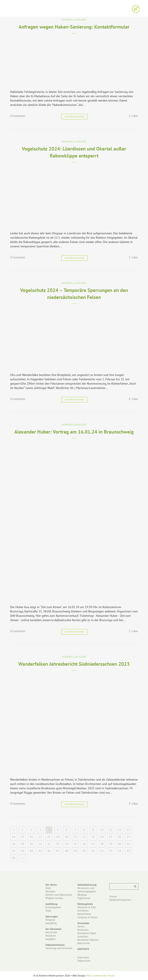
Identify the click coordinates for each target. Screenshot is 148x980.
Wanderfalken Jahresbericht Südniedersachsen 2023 (74, 664)
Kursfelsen (83, 911)
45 (40, 851)
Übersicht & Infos (87, 907)
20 (67, 837)
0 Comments (18, 116)
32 (49, 844)
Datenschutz (84, 961)
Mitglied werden (54, 898)
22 (84, 837)
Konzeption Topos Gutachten (87, 935)
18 (49, 837)
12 (120, 830)
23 (93, 837)
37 (93, 844)
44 (31, 851)
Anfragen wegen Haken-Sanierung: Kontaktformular (74, 27)
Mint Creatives (94, 976)
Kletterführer (84, 914)
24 (102, 837)
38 (102, 844)
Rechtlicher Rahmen (88, 940)
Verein (81, 926)
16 (31, 837)
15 (22, 837)
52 (102, 851)
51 (93, 851)
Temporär (50, 920)
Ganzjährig (51, 923)
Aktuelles (50, 891)
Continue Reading (74, 116)
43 (22, 851)
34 (67, 844)
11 (111, 830)
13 (128, 830)
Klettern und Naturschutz (59, 895)
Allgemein (67, 19)
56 (14, 858)
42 (14, 851)
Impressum (83, 957)
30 (31, 844)
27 (128, 837)
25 (111, 837)
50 (84, 851)
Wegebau (82, 895)
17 (40, 837)
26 (120, 837)
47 (58, 851)
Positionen (83, 930)
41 (128, 844)
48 (67, 851)
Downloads (83, 923)
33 (58, 844)
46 (49, 851)
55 (128, 851)
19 (58, 837)
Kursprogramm (53, 907)
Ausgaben (51, 939)
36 (84, 844)
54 (120, 851)
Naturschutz (84, 943)
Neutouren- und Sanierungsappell (86, 890)
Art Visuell (109, 976)
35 (75, 844)
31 (40, 844)
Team (48, 911)
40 (120, 844)
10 (102, 830)
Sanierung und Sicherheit (59, 948)
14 (14, 837)
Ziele (48, 888)
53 (111, 851)
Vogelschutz (84, 898)
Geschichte (51, 932)
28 (14, 844)
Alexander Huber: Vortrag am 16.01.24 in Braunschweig (74, 432)
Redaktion (51, 936)
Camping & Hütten (87, 917)
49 (75, 851)
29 (22, 844)
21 (75, 837)
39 (111, 844)
